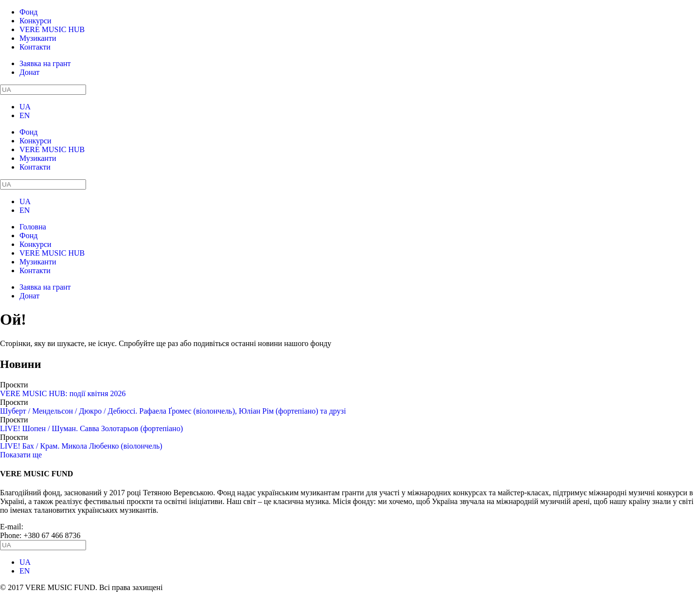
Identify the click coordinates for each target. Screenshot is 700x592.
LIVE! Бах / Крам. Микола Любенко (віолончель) (81, 446)
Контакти (35, 47)
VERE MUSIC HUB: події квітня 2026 (63, 393)
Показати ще (21, 455)
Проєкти (14, 385)
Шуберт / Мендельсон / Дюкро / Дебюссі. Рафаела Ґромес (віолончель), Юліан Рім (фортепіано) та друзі (173, 411)
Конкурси (35, 21)
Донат (29, 72)
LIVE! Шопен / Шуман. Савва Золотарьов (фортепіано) (91, 428)
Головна (33, 227)
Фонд (28, 12)
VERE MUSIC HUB (52, 29)
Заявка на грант (45, 63)
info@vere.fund (50, 527)
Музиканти (38, 38)
